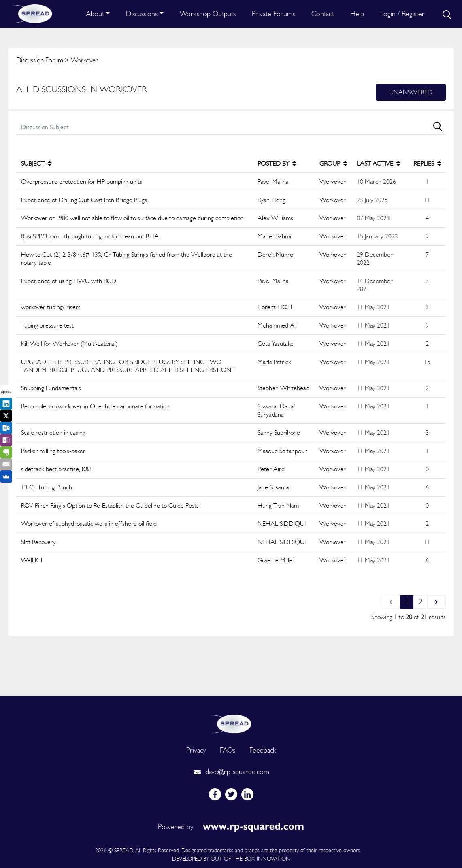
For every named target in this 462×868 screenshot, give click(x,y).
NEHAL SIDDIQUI (282, 524)
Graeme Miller (276, 560)
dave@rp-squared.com (231, 771)
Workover (333, 182)
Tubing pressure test (47, 325)
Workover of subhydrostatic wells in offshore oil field (89, 524)
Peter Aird (271, 469)
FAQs (228, 750)
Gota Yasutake (276, 344)
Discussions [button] (142, 14)
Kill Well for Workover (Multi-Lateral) (69, 344)
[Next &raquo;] (436, 602)
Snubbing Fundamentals (51, 388)
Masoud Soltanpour (282, 451)
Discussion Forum (40, 60)
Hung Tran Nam (278, 505)
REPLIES (427, 163)
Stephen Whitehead (283, 388)
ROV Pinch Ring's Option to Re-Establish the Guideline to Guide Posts (110, 505)
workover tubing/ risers (51, 307)
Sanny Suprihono (279, 433)
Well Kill (32, 560)
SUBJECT (36, 163)
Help (357, 14)
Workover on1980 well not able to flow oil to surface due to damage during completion (132, 218)
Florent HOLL (276, 307)
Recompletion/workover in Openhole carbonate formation (95, 406)
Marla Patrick (274, 362)
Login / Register (402, 14)
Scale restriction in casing (53, 433)
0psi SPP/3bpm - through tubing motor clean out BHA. (91, 236)
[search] (446, 14)
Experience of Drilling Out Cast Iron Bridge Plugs (84, 200)
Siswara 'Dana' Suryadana (276, 410)
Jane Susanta (273, 487)
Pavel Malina (273, 182)
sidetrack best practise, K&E (57, 469)
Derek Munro (275, 254)
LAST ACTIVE (378, 163)
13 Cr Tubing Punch (47, 487)
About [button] (95, 14)
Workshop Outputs (208, 14)
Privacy (196, 750)
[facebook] (215, 794)
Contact (323, 14)
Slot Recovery (38, 542)
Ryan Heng (271, 200)
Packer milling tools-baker (53, 451)
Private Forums (274, 14)
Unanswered (411, 92)
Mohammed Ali (277, 325)
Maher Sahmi (274, 236)
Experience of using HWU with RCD (69, 281)
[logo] (231, 723)
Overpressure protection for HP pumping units (82, 182)
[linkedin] (247, 794)
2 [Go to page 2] (420, 601)
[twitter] (231, 794)
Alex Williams (275, 218)
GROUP (333, 163)
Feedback (263, 750)
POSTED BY (277, 163)
